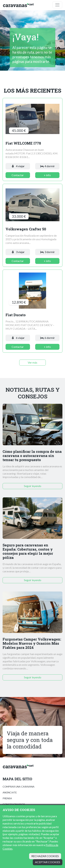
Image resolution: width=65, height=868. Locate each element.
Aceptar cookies (48, 862)
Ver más (32, 362)
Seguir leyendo (33, 486)
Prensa (7, 798)
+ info (47, 175)
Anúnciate (10, 792)
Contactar (18, 175)
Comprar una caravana (19, 787)
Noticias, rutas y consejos (33, 393)
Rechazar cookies (45, 856)
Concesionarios (14, 804)
